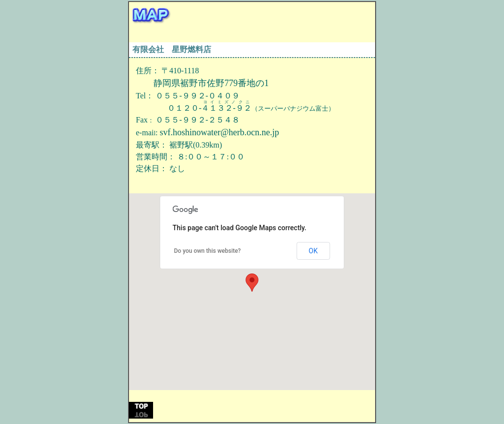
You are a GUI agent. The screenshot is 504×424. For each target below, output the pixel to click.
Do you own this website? (208, 251)
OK (313, 251)
